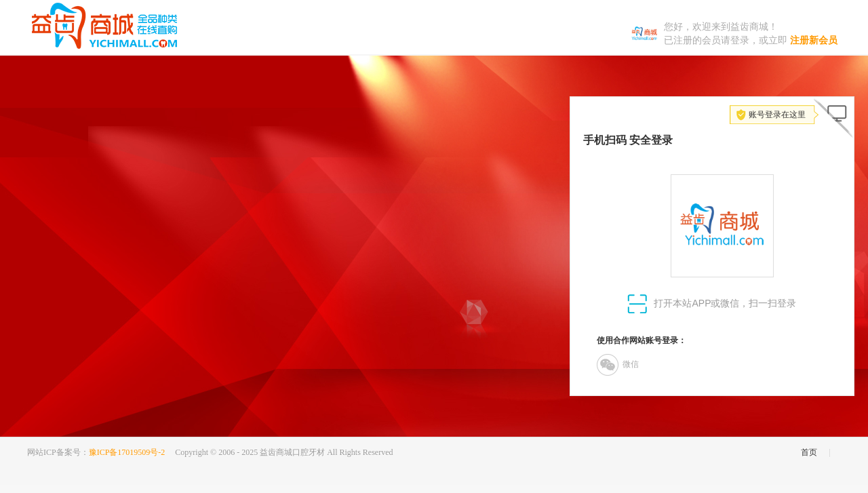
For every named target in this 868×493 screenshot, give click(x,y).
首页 (809, 452)
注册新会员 (814, 40)
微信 (618, 365)
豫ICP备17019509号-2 (127, 452)
